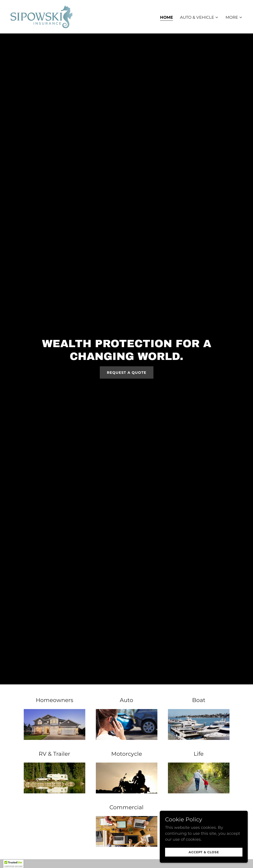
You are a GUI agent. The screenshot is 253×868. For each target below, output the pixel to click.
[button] (199, 17)
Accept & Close (204, 852)
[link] (42, 17)
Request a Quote (127, 373)
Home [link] (167, 17)
